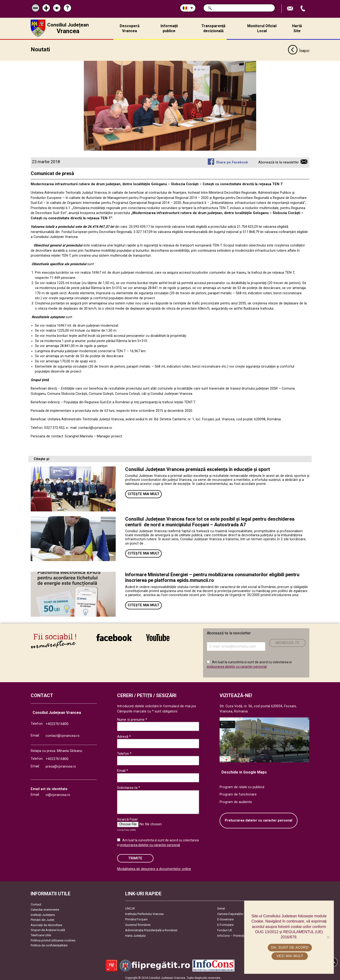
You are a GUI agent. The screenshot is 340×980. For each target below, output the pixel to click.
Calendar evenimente (45, 908)
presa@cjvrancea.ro (61, 765)
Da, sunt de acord (290, 947)
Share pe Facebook (232, 160)
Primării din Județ (42, 918)
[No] (328, 937)
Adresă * (124, 735)
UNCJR (130, 907)
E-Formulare (225, 923)
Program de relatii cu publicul (242, 785)
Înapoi (299, 49)
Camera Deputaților (230, 912)
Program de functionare (238, 793)
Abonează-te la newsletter (279, 160)
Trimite (135, 856)
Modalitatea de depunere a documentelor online (154, 867)
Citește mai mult (144, 492)
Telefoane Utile (41, 933)
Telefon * (124, 752)
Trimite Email (291, 9)
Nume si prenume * (132, 718)
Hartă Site (297, 28)
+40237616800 (57, 722)
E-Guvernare (225, 917)
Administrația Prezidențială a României (151, 928)
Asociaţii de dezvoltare (46, 923)
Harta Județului (135, 934)
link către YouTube (158, 636)
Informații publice (169, 28)
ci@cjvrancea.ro (58, 793)
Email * (123, 769)
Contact (36, 903)
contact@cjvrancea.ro (63, 734)
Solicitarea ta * (129, 786)
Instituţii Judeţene (43, 913)
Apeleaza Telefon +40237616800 (303, 9)
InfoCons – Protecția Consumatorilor (242, 934)
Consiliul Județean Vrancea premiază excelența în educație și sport (198, 467)
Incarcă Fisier (127, 817)
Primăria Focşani (136, 917)
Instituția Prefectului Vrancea (144, 912)
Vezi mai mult (290, 956)
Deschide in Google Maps (244, 770)
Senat (221, 907)
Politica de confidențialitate (49, 943)
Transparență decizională (213, 28)
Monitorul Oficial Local (262, 28)
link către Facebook (114, 636)
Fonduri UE (225, 928)
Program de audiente (236, 800)
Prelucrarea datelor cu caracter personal (259, 819)
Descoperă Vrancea (130, 28)
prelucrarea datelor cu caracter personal (237, 665)
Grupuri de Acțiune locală (48, 928)
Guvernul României (138, 923)
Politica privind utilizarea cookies (53, 938)
